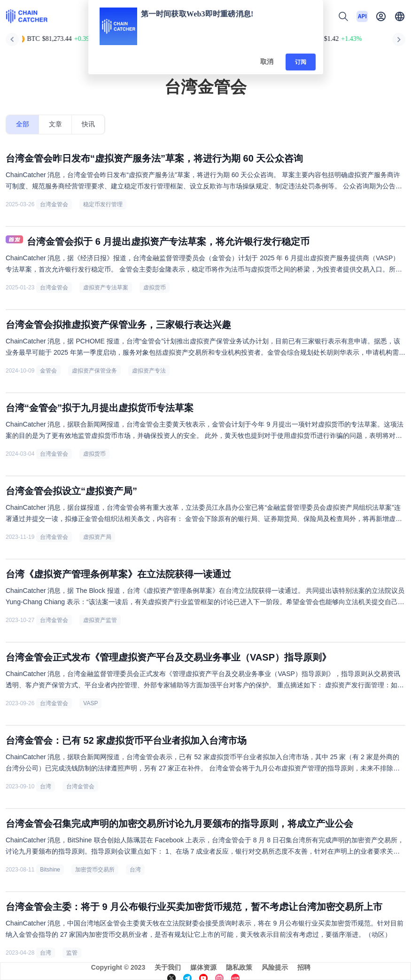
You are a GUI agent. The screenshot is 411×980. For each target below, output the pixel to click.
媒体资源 (203, 967)
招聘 (304, 967)
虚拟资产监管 (100, 620)
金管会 (48, 371)
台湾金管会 (54, 204)
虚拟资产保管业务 (94, 371)
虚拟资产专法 (149, 371)
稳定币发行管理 (103, 204)
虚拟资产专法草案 (106, 288)
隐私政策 (239, 967)
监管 (72, 953)
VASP (90, 703)
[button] (400, 16)
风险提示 (275, 967)
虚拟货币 (155, 288)
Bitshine (50, 870)
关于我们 (168, 967)
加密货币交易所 (95, 870)
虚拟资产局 (97, 537)
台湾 (46, 786)
